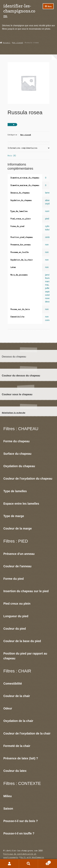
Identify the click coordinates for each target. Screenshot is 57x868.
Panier (44, 862)
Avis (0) (12, 156)
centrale (49, 237)
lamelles (49, 193)
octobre (49, 295)
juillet (47, 288)
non (47, 245)
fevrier (48, 278)
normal (48, 211)
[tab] (29, 148)
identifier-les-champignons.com (19, 11)
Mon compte (9, 864)
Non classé (18, 43)
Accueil (7, 43)
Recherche (28, 864)
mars (47, 282)
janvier (48, 275)
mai (47, 285)
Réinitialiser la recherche (14, 413)
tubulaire (49, 230)
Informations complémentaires (22, 148)
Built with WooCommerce (32, 857)
